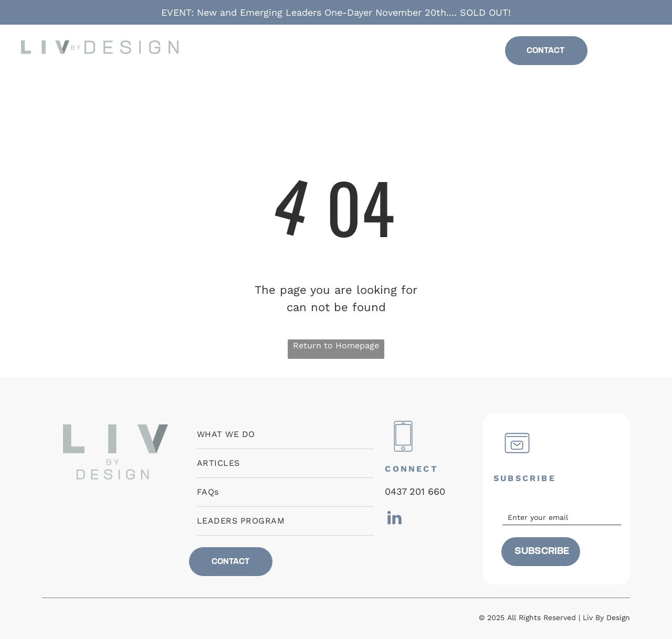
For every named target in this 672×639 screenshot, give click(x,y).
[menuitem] (255, 51)
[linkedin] (629, 54)
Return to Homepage (336, 345)
